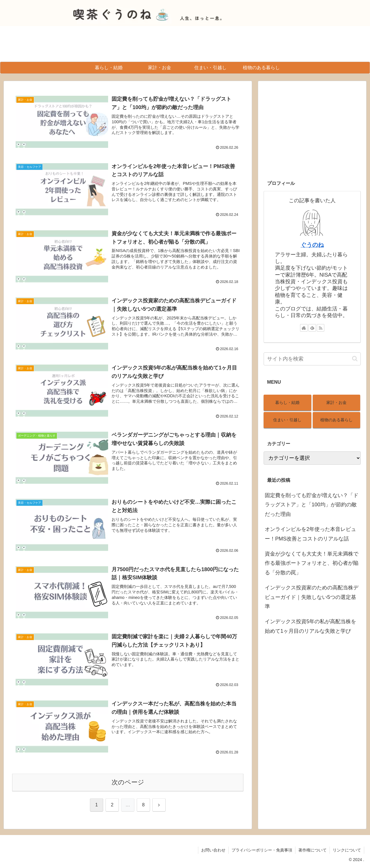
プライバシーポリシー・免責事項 (262, 850)
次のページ (128, 782)
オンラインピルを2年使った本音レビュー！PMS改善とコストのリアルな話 (310, 534)
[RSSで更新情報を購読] (321, 328)
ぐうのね (312, 245)
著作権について (312, 850)
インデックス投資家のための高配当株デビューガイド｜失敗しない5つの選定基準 (312, 597)
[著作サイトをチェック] (304, 328)
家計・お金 (336, 402)
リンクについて (347, 850)
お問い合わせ (213, 850)
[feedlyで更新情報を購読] (312, 328)
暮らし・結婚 (287, 402)
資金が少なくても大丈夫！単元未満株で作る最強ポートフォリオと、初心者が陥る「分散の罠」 (312, 563)
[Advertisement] (312, 127)
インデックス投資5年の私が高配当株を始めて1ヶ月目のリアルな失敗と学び (310, 626)
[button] (355, 359)
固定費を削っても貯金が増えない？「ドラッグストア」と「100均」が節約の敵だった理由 (312, 505)
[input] (312, 359)
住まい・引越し (287, 420)
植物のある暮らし (336, 420)
